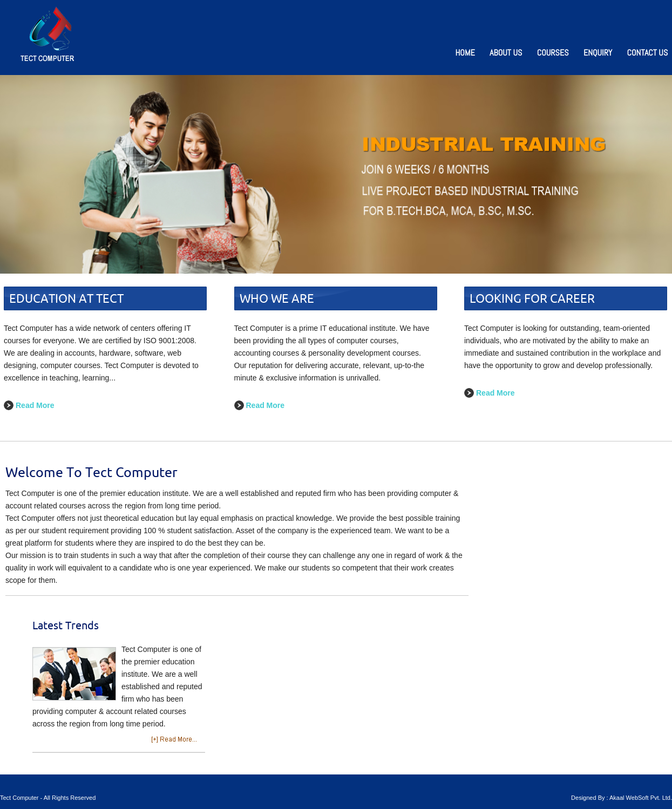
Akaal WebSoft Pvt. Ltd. (641, 798)
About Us (506, 53)
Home (465, 53)
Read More (35, 405)
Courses (553, 53)
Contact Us (648, 53)
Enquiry (598, 53)
